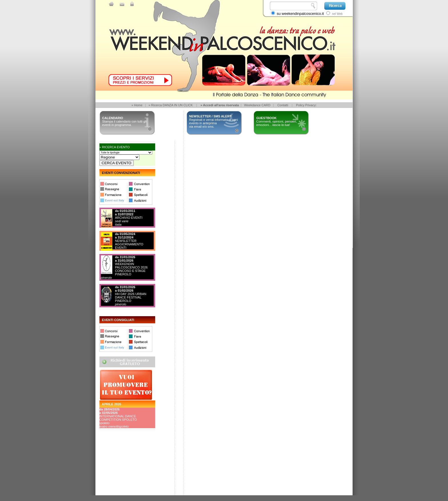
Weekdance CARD (257, 105)
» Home (137, 105)
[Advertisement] (125, 474)
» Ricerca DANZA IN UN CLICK (171, 105)
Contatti (283, 105)
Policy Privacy (306, 105)
